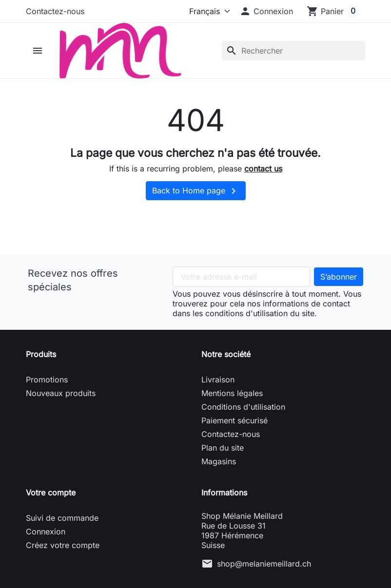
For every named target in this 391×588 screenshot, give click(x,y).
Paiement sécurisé (235, 420)
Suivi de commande (62, 518)
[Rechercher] (293, 51)
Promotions (47, 379)
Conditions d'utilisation (243, 407)
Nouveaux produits (61, 393)
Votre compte (51, 493)
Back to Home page (196, 191)
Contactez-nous (55, 11)
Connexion (46, 531)
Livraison (218, 379)
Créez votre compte (63, 545)
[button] (266, 11)
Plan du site (223, 448)
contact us (263, 169)
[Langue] (207, 11)
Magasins (219, 461)
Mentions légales (232, 393)
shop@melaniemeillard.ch (264, 564)
